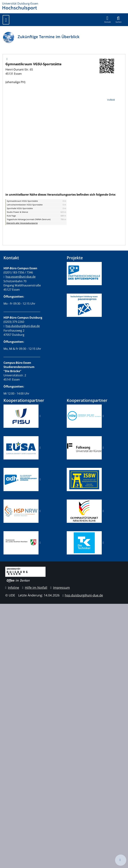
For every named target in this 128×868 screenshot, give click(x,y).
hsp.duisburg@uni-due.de (23, 326)
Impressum (60, 588)
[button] (108, 20)
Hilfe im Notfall (35, 588)
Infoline (12, 588)
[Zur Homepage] (64, 3)
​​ (21, 479)
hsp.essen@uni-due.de (21, 277)
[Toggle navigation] (6, 20)
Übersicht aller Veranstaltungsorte (22, 223)
